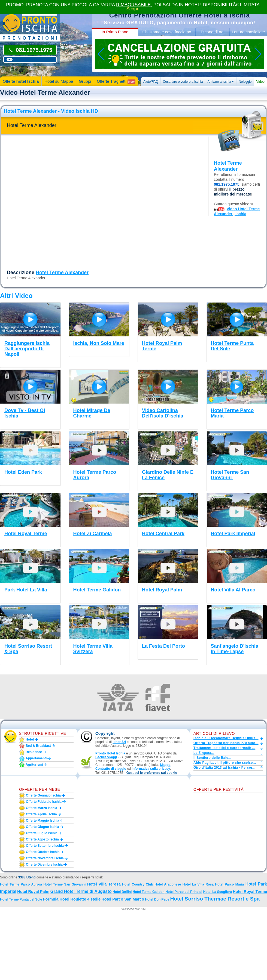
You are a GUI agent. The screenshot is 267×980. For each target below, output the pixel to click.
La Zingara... (204, 753)
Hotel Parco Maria (230, 884)
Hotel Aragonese (168, 884)
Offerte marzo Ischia (42, 808)
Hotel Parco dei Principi (184, 892)
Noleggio (245, 82)
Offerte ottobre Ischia (43, 852)
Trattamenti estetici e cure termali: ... (224, 748)
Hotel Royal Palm (33, 892)
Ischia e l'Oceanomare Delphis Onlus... (226, 738)
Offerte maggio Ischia (43, 821)
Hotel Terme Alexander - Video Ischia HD (51, 111)
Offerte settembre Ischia (45, 846)
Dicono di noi (213, 32)
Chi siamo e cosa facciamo (167, 32)
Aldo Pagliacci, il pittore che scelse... (225, 763)
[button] (152, 773)
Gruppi (85, 81)
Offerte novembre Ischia (45, 858)
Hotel (30, 739)
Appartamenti (36, 758)
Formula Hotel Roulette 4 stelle (72, 899)
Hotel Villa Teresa (104, 884)
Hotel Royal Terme (250, 892)
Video (260, 82)
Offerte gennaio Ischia (43, 795)
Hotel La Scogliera (218, 892)
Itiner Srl (119, 742)
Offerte (21, 81)
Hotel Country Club (138, 884)
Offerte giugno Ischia (43, 827)
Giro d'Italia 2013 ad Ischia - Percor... (224, 768)
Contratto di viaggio (111, 769)
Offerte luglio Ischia (42, 833)
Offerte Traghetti (116, 82)
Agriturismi (34, 765)
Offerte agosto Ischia (42, 839)
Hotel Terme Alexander (62, 273)
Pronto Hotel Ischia (110, 753)
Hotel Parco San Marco (123, 899)
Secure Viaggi (106, 757)
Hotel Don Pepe (157, 899)
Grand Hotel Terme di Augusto (81, 891)
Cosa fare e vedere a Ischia (183, 82)
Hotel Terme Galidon (149, 892)
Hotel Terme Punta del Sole (21, 899)
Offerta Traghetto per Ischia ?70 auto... (226, 743)
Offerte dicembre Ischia (44, 864)
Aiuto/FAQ (151, 82)
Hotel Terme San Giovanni (64, 884)
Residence (34, 752)
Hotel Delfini (122, 892)
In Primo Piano (115, 32)
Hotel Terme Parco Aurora (21, 884)
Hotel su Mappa (59, 81)
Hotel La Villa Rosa (198, 884)
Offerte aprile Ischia (41, 814)
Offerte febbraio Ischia (44, 802)
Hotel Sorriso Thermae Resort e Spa (215, 899)
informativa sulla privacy (151, 769)
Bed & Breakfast (38, 746)
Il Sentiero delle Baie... (212, 758)
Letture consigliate (248, 32)
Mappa (165, 765)
